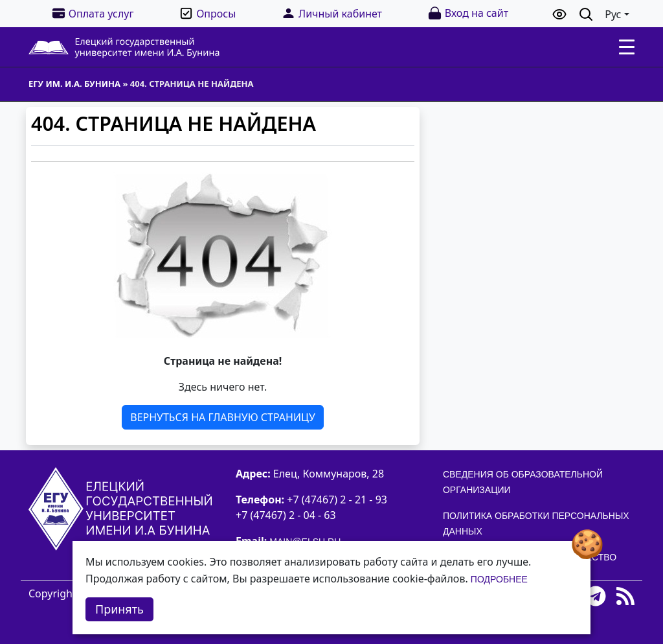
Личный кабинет (331, 13)
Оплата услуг (93, 13)
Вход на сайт (468, 13)
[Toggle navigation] (627, 47)
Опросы (207, 13)
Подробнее (499, 579)
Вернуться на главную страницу (223, 417)
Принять (119, 609)
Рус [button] (613, 14)
